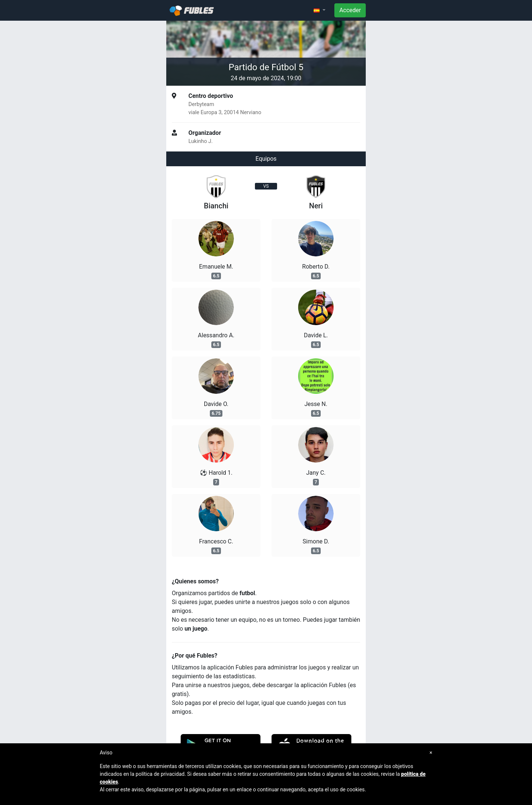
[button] (320, 10)
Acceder (350, 10)
